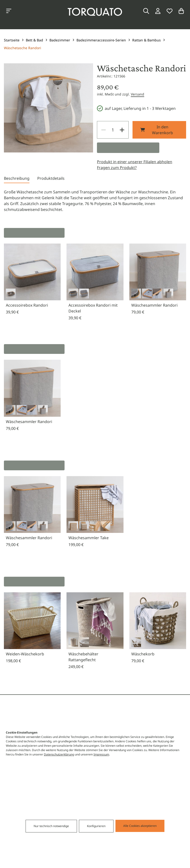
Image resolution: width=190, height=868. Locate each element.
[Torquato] (95, 12)
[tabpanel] (95, 201)
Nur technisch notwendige (70, 853)
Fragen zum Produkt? (117, 168)
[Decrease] (104, 130)
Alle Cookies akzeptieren (122, 852)
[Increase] (122, 130)
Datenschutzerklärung (59, 781)
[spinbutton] (113, 130)
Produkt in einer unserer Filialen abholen (135, 162)
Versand (138, 94)
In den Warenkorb (157, 130)
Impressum (101, 781)
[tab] (17, 179)
